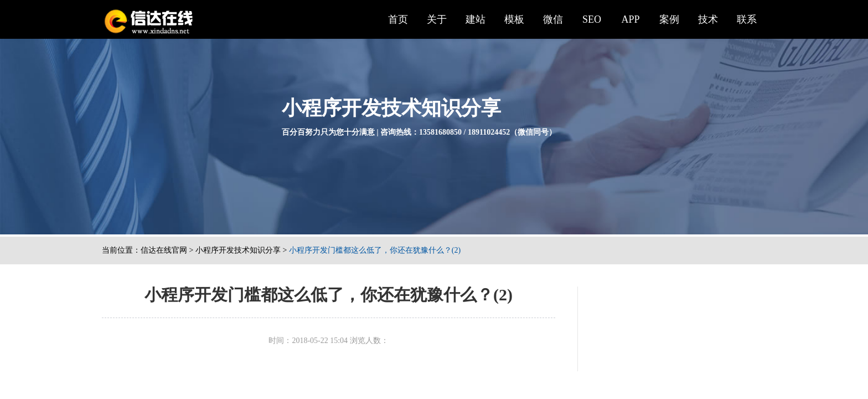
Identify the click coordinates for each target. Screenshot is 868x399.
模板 (514, 19)
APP (630, 19)
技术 (708, 19)
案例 (669, 19)
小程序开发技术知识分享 (238, 250)
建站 (476, 19)
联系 (747, 19)
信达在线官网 (164, 250)
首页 (398, 19)
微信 (553, 19)
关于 (437, 19)
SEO (592, 19)
